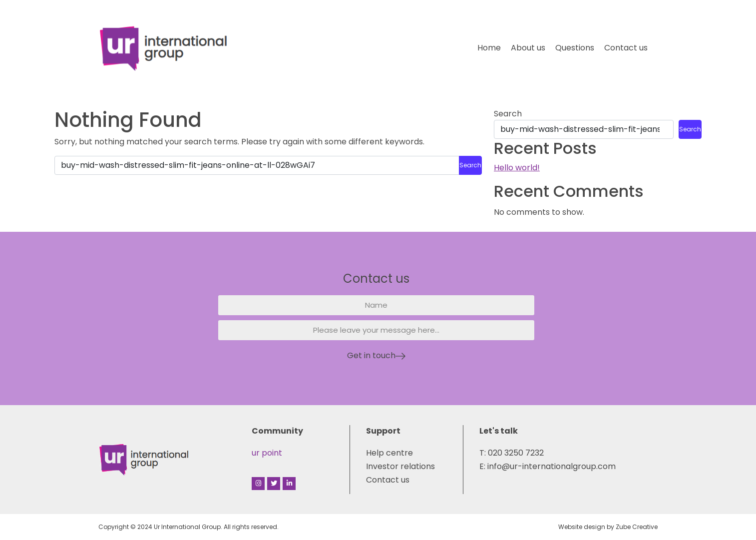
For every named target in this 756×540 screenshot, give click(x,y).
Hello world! (517, 168)
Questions (575, 48)
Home (489, 48)
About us (528, 48)
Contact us (626, 48)
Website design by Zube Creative (608, 527)
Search (508, 114)
